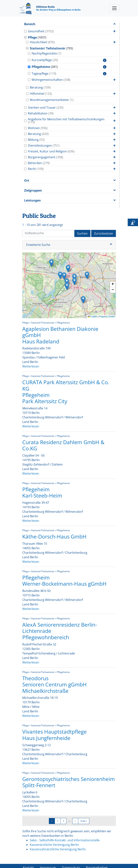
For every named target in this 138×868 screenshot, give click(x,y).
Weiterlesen (31, 366)
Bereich (30, 24)
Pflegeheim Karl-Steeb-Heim (42, 492)
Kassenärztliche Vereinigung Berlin (54, 845)
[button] (51, 263)
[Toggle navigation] (114, 8)
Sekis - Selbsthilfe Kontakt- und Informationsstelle (65, 840)
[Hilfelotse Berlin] (50, 8)
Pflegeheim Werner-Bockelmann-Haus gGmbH (64, 581)
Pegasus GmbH (107, 317)
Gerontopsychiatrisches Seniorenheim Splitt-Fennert (69, 782)
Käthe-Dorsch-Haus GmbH (54, 536)
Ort (27, 181)
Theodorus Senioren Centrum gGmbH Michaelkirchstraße (54, 684)
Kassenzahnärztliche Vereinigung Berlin (58, 849)
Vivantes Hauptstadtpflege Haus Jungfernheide (54, 735)
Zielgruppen (33, 190)
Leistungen (32, 200)
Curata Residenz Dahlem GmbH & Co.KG (63, 445)
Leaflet (92, 317)
